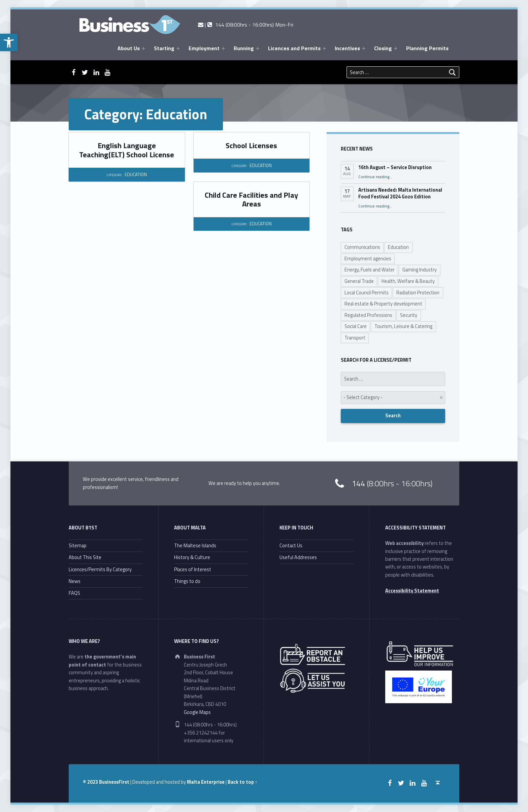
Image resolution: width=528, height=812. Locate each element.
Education (398, 247)
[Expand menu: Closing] (396, 48)
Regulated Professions (368, 315)
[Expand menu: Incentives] (364, 48)
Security (409, 315)
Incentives (347, 48)
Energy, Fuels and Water (370, 270)
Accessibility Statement (412, 591)
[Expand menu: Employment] (223, 48)
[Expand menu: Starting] (178, 48)
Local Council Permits (367, 293)
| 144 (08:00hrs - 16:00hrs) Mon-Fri (246, 25)
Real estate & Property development (383, 304)
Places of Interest (193, 570)
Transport (355, 338)
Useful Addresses (298, 557)
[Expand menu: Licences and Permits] (324, 48)
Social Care (356, 326)
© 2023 (91, 782)
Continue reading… (375, 177)
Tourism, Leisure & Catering (403, 326)
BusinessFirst (114, 782)
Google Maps (197, 712)
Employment (204, 48)
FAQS (74, 593)
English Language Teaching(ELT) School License (127, 150)
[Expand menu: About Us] (143, 48)
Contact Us (291, 546)
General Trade (359, 281)
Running (244, 48)
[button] (9, 42)
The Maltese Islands (195, 546)
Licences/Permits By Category (100, 570)
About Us (129, 48)
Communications (362, 247)
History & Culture (192, 557)
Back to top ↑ (242, 782)
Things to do (187, 581)
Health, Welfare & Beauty (408, 281)
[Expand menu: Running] (258, 48)
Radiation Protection (418, 293)
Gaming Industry (420, 270)
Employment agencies (368, 259)
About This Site (85, 557)
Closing (383, 48)
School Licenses (251, 145)
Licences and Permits (294, 48)
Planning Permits (427, 48)
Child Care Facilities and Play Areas (251, 199)
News (75, 581)
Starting (164, 48)
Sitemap (78, 546)
